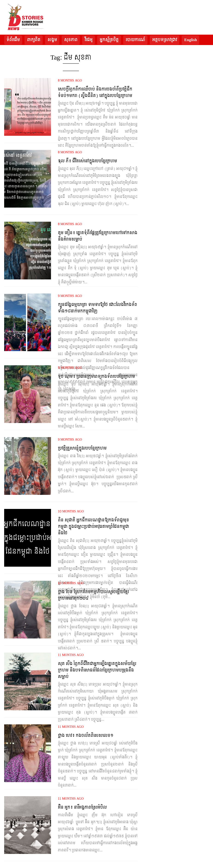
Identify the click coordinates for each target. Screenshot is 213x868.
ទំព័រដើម (13, 40)
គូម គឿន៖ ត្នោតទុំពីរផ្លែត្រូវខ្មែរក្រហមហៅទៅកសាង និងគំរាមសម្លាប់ (98, 236)
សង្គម (52, 40)
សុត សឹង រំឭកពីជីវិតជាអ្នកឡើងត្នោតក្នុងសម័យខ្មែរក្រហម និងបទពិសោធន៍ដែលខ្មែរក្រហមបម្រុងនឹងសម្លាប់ (97, 670)
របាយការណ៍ (135, 40)
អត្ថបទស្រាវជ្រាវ (165, 40)
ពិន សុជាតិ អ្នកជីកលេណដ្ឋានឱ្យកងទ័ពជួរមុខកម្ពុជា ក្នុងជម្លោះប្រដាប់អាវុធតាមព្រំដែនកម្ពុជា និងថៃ (93, 527)
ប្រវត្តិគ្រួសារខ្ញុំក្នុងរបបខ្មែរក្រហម (82, 448)
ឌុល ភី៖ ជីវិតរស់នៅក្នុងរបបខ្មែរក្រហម (87, 161)
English (190, 40)
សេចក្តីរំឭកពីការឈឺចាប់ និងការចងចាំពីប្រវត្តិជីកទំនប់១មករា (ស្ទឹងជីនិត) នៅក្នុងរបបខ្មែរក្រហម (95, 92)
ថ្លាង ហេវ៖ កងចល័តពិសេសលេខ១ (86, 736)
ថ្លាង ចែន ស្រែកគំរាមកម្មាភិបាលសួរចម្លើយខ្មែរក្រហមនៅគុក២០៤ (93, 595)
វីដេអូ (89, 40)
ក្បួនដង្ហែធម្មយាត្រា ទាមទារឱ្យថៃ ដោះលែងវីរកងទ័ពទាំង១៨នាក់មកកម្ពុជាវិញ (97, 308)
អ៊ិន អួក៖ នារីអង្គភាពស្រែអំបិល (82, 807)
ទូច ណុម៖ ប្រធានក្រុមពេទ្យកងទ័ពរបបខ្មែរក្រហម (96, 377)
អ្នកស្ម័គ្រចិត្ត (109, 40)
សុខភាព (71, 40)
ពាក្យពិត (34, 40)
